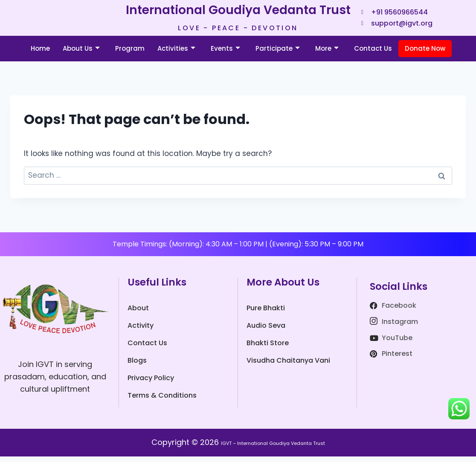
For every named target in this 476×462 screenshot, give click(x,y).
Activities (176, 54)
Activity (141, 331)
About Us (81, 54)
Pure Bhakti (266, 313)
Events (225, 54)
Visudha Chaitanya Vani (288, 366)
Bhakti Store (268, 348)
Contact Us (373, 54)
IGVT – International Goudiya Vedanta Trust (273, 448)
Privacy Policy (151, 383)
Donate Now (425, 54)
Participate (278, 54)
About (138, 313)
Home (40, 54)
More (327, 54)
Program (130, 54)
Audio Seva (266, 331)
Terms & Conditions (162, 401)
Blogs (137, 366)
